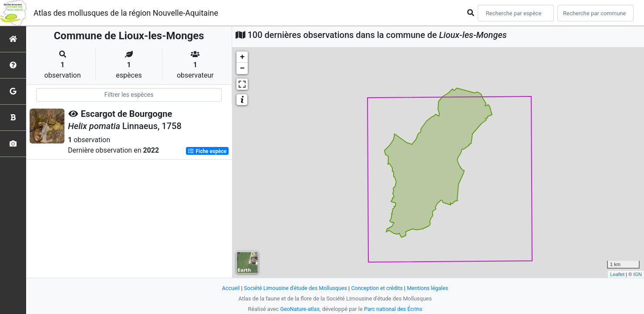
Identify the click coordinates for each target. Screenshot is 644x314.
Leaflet (617, 274)
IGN (637, 274)
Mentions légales (430, 288)
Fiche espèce (207, 151)
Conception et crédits (378, 288)
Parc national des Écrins (393, 309)
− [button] (242, 68)
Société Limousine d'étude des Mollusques (295, 288)
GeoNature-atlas (299, 309)
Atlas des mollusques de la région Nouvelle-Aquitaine (126, 13)
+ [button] (242, 57)
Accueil (229, 288)
